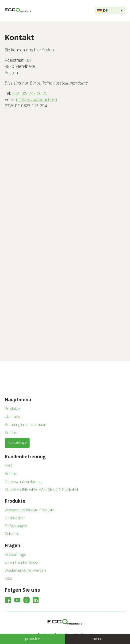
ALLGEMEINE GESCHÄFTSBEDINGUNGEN (41, 490)
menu (98, 639)
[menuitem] (110, 10)
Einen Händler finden (22, 562)
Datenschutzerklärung (23, 482)
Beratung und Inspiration (25, 424)
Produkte (12, 409)
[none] (110, 10)
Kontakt (11, 432)
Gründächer (15, 518)
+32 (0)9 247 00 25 (30, 93)
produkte (33, 639)
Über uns (12, 416)
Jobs (8, 578)
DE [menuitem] (105, 11)
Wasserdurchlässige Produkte (30, 510)
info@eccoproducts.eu (37, 99)
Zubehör (12, 534)
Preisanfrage (17, 442)
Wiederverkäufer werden (25, 570)
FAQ (8, 466)
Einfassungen (16, 526)
